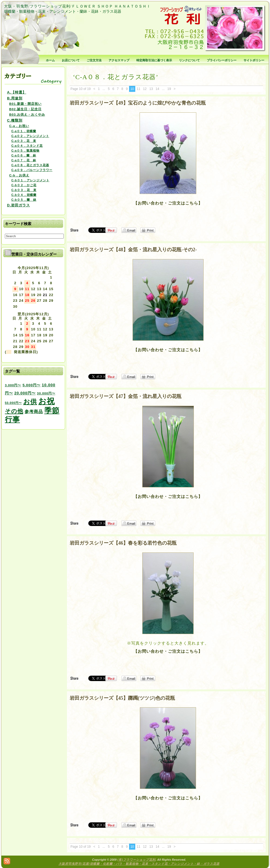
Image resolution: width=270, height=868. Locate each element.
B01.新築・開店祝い (25, 104)
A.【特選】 (17, 92)
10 (132, 89)
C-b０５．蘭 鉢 (24, 200)
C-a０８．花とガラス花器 (30, 165)
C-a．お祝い (19, 126)
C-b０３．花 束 (24, 190)
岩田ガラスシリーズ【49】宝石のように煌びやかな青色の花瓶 (138, 103)
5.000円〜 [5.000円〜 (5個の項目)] (31, 385)
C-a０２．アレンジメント (30, 136)
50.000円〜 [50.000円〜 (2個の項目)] (13, 403)
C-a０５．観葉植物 (25, 150)
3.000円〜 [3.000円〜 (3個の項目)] (13, 385)
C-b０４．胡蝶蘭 (24, 195)
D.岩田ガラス (18, 205)
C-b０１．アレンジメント (30, 180)
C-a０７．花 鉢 (24, 160)
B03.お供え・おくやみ (27, 114)
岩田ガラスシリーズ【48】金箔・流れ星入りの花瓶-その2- (133, 250)
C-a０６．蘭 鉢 (24, 155)
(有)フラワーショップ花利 (136, 860)
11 (138, 89)
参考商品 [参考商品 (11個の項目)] (34, 411)
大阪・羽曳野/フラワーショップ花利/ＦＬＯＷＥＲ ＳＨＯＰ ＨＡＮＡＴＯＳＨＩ (77, 6)
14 (157, 89)
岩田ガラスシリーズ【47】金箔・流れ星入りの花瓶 (126, 396)
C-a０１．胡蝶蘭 (24, 131)
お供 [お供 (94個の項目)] (30, 402)
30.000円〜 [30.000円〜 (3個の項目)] (46, 393)
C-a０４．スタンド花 (27, 146)
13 (151, 89)
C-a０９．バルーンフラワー (32, 170)
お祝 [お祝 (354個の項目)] (47, 401)
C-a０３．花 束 (24, 141)
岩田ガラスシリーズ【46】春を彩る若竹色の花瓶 (123, 543)
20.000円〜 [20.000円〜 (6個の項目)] (25, 393)
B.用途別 (15, 98)
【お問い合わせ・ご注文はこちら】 (168, 203)
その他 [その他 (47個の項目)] (14, 411)
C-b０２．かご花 (24, 185)
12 (145, 89)
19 (169, 89)
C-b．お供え (19, 175)
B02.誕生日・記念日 (25, 109)
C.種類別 (15, 120)
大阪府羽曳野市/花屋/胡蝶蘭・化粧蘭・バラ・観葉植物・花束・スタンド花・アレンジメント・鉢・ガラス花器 (139, 864)
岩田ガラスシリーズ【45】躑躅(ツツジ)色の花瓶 (122, 698)
